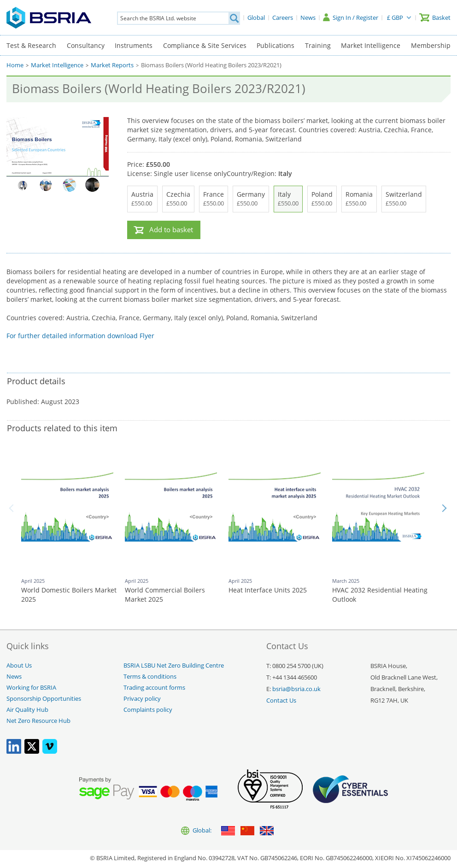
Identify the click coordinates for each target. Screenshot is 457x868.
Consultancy (86, 45)
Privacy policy (142, 699)
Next (444, 508)
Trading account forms (154, 688)
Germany (251, 199)
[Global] (256, 18)
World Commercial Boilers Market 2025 (165, 595)
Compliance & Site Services (205, 45)
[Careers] (283, 18)
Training (318, 45)
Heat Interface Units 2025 (268, 590)
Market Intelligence (371, 45)
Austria (142, 199)
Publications (275, 45)
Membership (431, 45)
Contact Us (281, 701)
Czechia (178, 199)
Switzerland (404, 199)
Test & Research (31, 45)
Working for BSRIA (31, 688)
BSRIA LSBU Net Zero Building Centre (174, 666)
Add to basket (171, 230)
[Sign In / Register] (351, 18)
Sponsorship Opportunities (44, 699)
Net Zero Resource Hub (38, 721)
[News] (308, 18)
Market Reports (112, 65)
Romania (359, 199)
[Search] (234, 18)
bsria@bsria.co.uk (296, 689)
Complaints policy (148, 710)
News (14, 677)
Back (13, 508)
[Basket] (435, 18)
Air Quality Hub (27, 710)
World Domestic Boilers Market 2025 (69, 595)
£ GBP (395, 18)
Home (15, 65)
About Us (19, 666)
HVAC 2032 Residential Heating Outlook (380, 595)
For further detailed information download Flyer (80, 336)
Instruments (134, 45)
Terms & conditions (150, 677)
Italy (288, 199)
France (214, 199)
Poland (322, 199)
